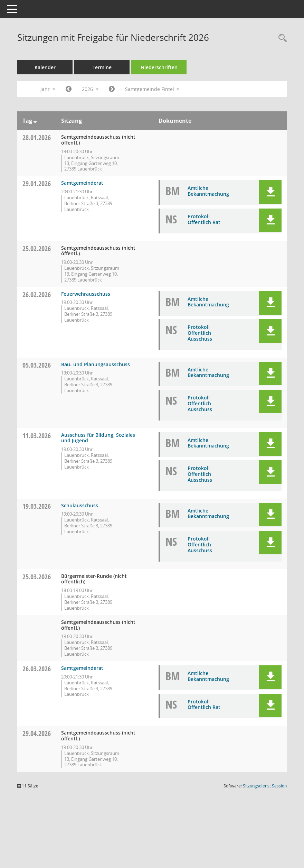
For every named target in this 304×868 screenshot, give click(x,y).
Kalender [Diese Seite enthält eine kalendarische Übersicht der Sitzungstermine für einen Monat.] (45, 67)
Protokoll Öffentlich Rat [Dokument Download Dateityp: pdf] (204, 219)
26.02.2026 (37, 294)
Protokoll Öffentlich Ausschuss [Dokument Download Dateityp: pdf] (200, 333)
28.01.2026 (37, 137)
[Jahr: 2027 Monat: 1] (112, 89)
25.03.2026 (37, 577)
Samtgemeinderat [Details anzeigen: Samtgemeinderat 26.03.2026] (82, 668)
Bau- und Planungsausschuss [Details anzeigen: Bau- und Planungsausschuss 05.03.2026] (96, 364)
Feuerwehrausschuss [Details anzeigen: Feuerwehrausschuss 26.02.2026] (86, 294)
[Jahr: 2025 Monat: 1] (69, 89)
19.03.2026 (37, 506)
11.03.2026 (37, 436)
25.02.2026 (37, 248)
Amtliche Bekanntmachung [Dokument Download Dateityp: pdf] (208, 191)
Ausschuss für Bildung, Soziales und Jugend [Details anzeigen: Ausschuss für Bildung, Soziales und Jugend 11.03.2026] (98, 438)
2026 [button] (90, 89)
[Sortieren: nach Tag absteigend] (35, 121)
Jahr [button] (48, 89)
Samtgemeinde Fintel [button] (152, 89)
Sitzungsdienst (265, 786)
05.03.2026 (37, 365)
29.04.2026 (37, 733)
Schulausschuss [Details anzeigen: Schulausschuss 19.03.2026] (80, 505)
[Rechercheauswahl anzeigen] (281, 38)
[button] (270, 192)
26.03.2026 (37, 669)
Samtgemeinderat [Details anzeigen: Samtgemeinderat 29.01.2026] (82, 183)
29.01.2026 (37, 183)
